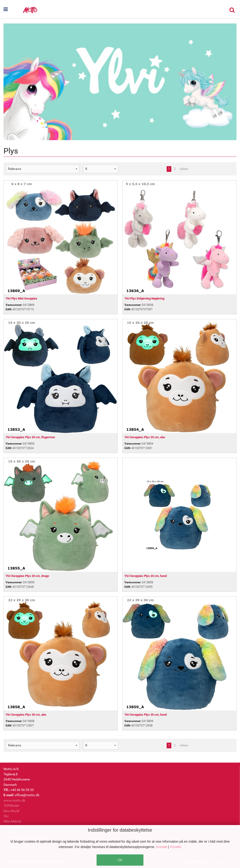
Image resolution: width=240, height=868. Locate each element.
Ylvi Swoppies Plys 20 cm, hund (146, 576)
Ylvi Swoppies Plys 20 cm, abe (145, 437)
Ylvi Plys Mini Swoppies (21, 298)
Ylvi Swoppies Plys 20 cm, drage (27, 576)
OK (120, 860)
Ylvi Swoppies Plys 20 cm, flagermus (30, 437)
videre (184, 169)
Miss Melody (13, 821)
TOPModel (11, 806)
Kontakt (162, 847)
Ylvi (6, 816)
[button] (13, 9)
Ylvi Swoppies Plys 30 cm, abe (26, 715)
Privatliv (176, 847)
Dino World (11, 811)
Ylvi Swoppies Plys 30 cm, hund (146, 715)
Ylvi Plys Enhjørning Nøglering (144, 298)
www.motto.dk (14, 800)
